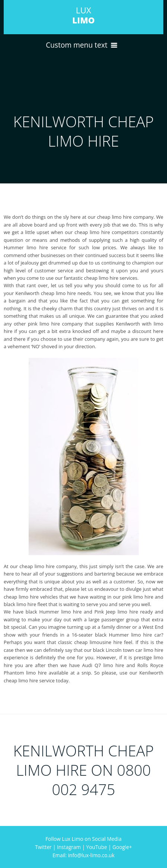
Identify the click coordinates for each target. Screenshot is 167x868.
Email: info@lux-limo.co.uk (83, 855)
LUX (83, 15)
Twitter (43, 847)
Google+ (122, 847)
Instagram (69, 847)
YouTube (97, 847)
